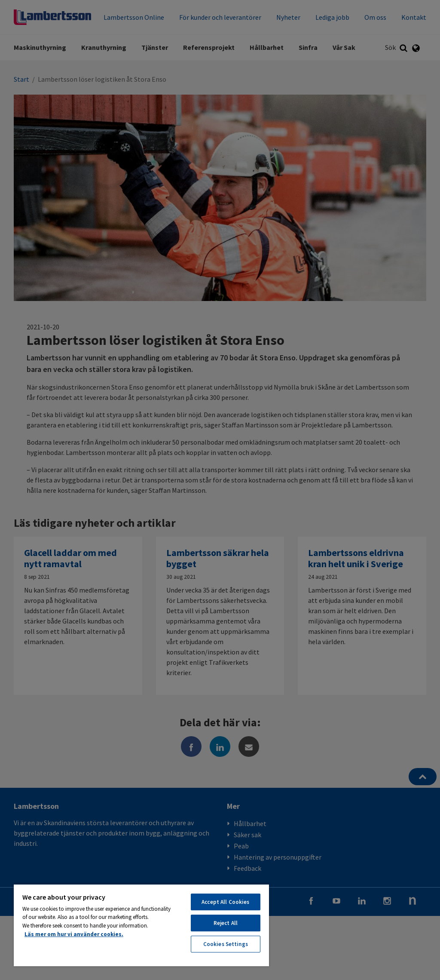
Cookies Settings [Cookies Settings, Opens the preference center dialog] (226, 944)
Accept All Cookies (225, 902)
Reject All (226, 923)
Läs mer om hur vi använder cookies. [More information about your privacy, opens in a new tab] (74, 934)
